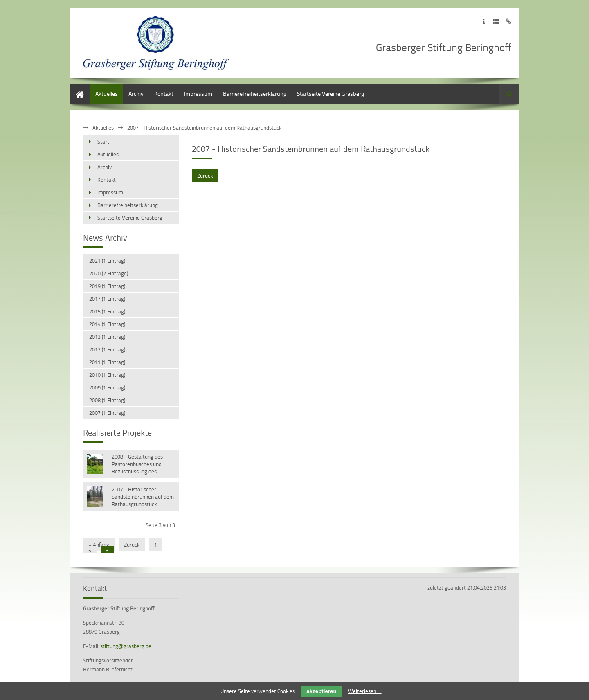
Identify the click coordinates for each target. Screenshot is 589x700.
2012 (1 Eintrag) (107, 349)
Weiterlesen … (365, 691)
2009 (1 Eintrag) (107, 387)
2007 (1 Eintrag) (107, 413)
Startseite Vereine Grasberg (330, 93)
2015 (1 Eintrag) (107, 311)
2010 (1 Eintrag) (107, 375)
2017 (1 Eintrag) (107, 299)
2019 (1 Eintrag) (107, 286)
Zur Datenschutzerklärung (496, 21)
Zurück (205, 176)
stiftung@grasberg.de (126, 646)
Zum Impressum (484, 21)
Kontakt (164, 93)
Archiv (136, 93)
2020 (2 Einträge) (109, 273)
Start (75, 88)
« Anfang (99, 545)
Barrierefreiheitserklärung (255, 93)
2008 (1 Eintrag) (107, 400)
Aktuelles (107, 93)
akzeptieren (321, 691)
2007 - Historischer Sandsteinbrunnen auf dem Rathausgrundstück (143, 497)
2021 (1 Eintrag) (107, 261)
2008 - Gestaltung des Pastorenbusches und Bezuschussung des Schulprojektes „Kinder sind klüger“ (143, 465)
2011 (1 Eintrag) (107, 362)
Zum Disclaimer (508, 21)
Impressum (198, 93)
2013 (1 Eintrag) (107, 337)
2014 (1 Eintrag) (107, 324)
